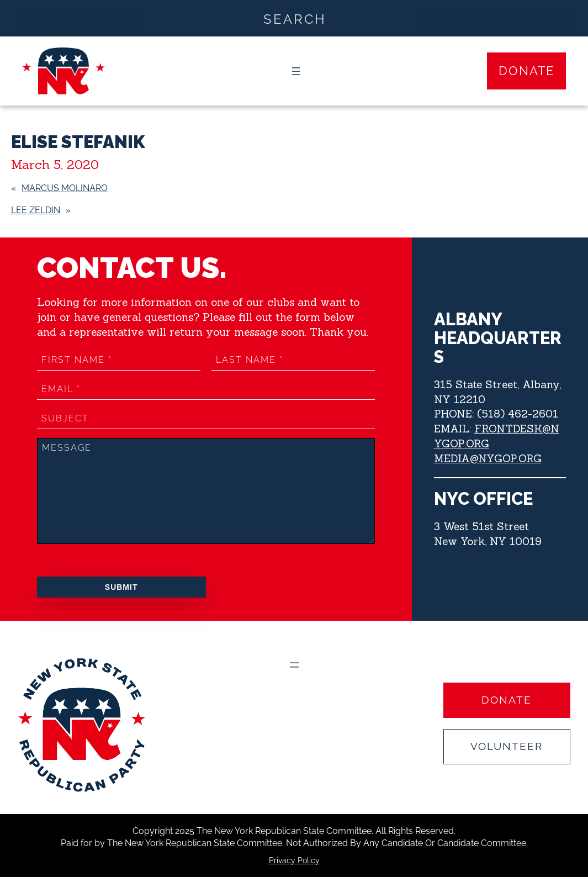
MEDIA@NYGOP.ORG (488, 458)
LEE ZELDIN (36, 210)
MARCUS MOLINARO (65, 188)
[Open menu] (296, 71)
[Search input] (295, 18)
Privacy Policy (294, 860)
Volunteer (507, 746)
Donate (526, 71)
